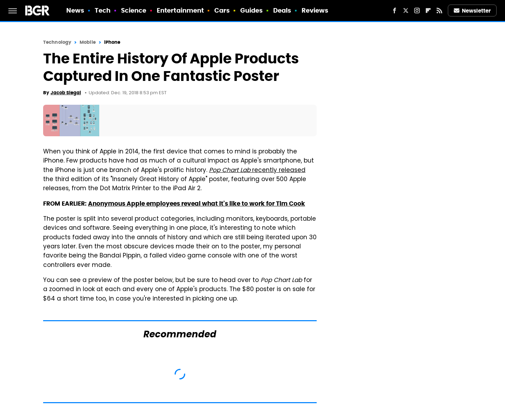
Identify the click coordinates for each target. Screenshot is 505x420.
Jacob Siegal (66, 93)
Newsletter (472, 11)
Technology (57, 42)
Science (134, 10)
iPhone (112, 42)
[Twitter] (406, 11)
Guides (252, 10)
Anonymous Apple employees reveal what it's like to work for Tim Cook (197, 204)
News (75, 10)
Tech (103, 10)
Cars (222, 10)
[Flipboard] (428, 11)
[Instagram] (417, 11)
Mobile (88, 42)
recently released (257, 171)
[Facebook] (395, 11)
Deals (282, 10)
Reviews (315, 10)
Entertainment (180, 10)
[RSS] (439, 11)
